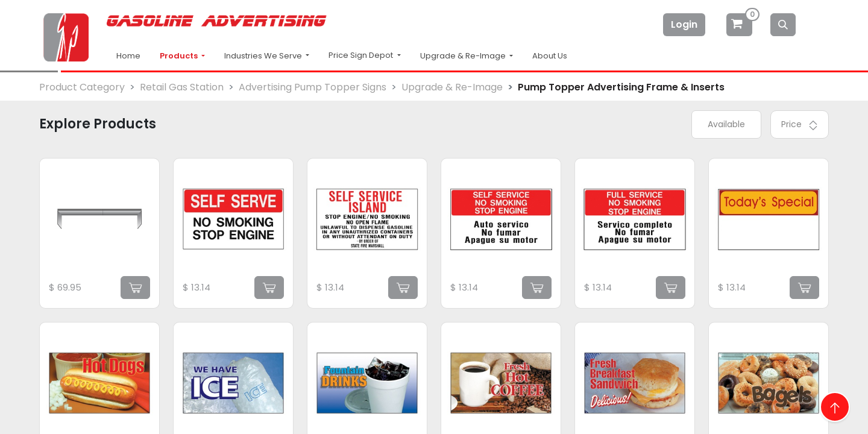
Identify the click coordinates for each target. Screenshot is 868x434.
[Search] (783, 25)
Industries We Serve (264, 56)
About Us (550, 56)
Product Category (82, 87)
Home (128, 56)
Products (180, 56)
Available (726, 124)
